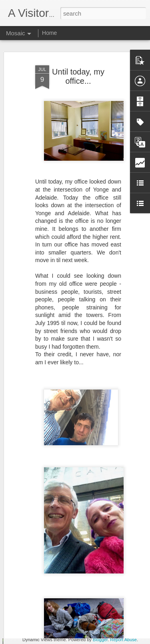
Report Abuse (123, 640)
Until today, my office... (78, 67)
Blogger (100, 640)
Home (49, 33)
